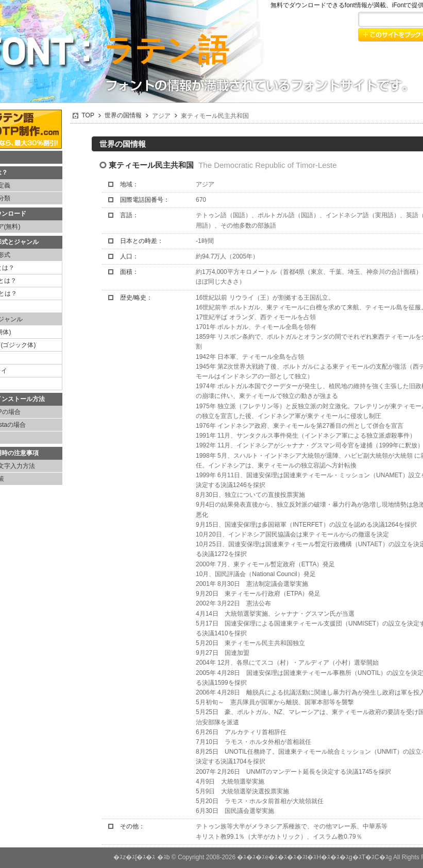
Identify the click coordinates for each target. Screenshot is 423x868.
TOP (88, 115)
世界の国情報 (123, 115)
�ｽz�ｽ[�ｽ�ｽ (134, 857)
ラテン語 (166, 50)
